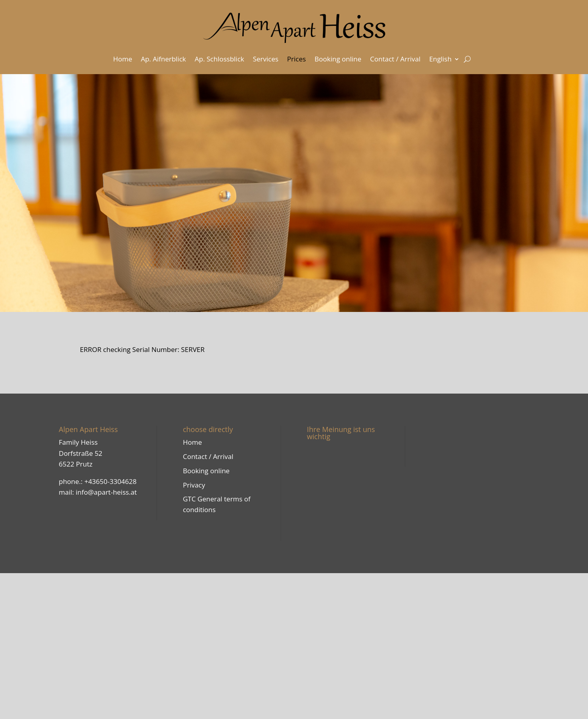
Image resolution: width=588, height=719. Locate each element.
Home (123, 59)
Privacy (194, 485)
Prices (296, 59)
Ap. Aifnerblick (163, 59)
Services (266, 59)
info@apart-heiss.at (106, 492)
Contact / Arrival (395, 59)
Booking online (338, 59)
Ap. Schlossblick (219, 59)
